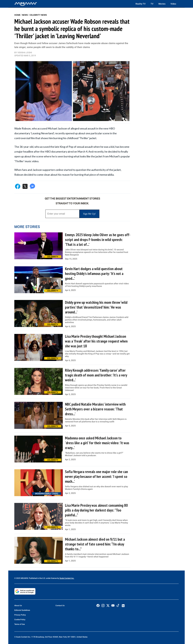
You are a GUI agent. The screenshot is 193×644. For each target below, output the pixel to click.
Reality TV (141, 4)
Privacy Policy (20, 615)
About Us (18, 606)
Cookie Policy (20, 620)
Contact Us (60, 606)
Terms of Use (20, 624)
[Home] (26, 4)
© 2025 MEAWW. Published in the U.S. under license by (37, 578)
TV (152, 4)
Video (173, 4)
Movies (162, 4)
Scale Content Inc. (67, 578)
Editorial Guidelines (22, 610)
